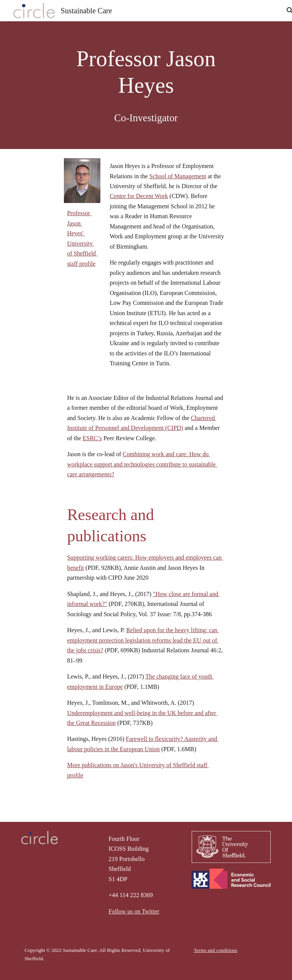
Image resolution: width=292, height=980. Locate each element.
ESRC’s (92, 438)
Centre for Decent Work (139, 196)
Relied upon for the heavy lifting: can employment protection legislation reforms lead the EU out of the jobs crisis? (143, 640)
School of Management (178, 176)
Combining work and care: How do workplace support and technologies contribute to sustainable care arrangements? (142, 464)
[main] (146, 85)
